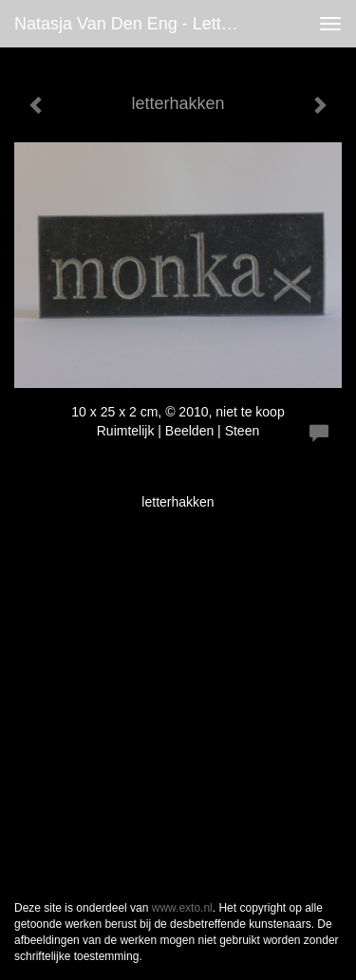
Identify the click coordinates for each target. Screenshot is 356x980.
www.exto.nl (182, 908)
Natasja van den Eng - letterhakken (136, 24)
